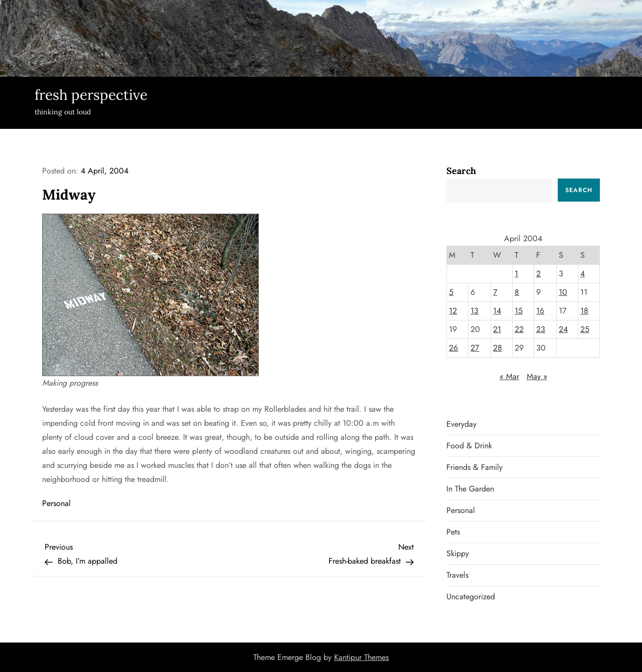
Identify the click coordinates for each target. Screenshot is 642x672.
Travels (457, 575)
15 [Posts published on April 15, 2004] (519, 311)
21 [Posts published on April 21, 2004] (497, 329)
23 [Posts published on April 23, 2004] (541, 329)
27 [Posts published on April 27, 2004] (475, 348)
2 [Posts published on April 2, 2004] (538, 274)
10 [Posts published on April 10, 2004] (563, 292)
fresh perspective (91, 95)
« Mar (509, 376)
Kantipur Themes (361, 657)
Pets (453, 532)
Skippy (458, 553)
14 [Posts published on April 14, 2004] (497, 311)
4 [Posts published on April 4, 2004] (583, 274)
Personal (56, 503)
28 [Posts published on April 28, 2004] (498, 348)
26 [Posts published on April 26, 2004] (453, 348)
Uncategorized (471, 597)
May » (537, 376)
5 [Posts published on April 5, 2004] (451, 292)
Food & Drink (469, 446)
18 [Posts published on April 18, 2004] (584, 311)
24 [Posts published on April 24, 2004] (563, 329)
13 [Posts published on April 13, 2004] (474, 311)
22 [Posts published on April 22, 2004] (519, 329)
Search (461, 171)
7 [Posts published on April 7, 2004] (495, 292)
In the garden (470, 489)
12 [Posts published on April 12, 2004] (453, 311)
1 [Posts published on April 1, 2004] (516, 274)
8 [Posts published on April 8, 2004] (517, 292)
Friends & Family (474, 467)
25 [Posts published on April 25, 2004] (585, 329)
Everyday (461, 424)
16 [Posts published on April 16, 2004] (540, 311)
